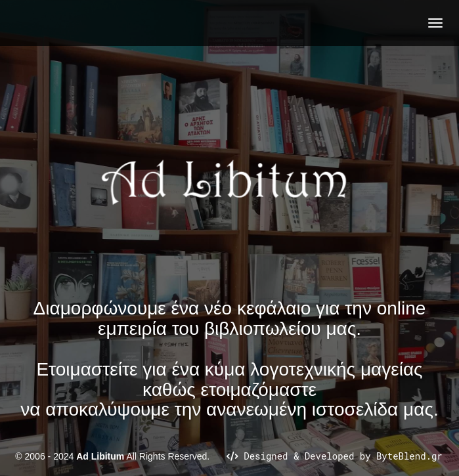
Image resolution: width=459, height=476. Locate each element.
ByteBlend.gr (409, 456)
